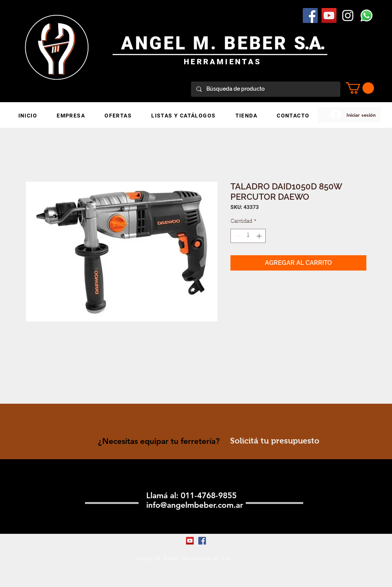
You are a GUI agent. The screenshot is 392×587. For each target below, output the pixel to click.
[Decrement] (236, 236)
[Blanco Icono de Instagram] (348, 15)
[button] (360, 88)
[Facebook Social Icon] (310, 15)
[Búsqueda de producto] (265, 89)
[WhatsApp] (367, 15)
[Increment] (260, 236)
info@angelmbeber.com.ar (195, 505)
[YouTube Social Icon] (329, 15)
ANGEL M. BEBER (208, 43)
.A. (314, 43)
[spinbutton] (248, 236)
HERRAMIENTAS (223, 62)
